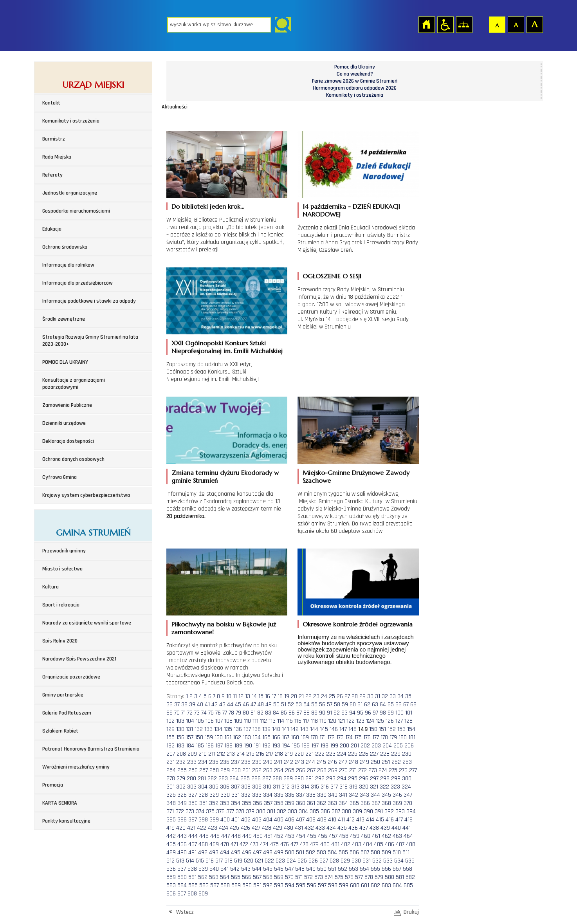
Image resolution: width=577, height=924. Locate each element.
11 (235, 696)
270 (343, 770)
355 (247, 803)
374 (200, 811)
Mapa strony (464, 24)
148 (353, 729)
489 (171, 853)
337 (300, 795)
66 (398, 705)
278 (171, 779)
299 (396, 779)
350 (193, 803)
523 (280, 861)
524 (291, 861)
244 (310, 762)
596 (312, 885)
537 (182, 869)
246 (332, 762)
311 (276, 787)
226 (364, 754)
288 (277, 779)
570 (289, 877)
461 (376, 836)
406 (290, 820)
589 (236, 885)
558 (408, 869)
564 (225, 877)
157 (190, 737)
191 (257, 746)
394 (411, 811)
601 (365, 885)
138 (257, 729)
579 (379, 877)
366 (365, 803)
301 (170, 787)
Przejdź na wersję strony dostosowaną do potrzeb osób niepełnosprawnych (445, 24)
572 (308, 877)
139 (266, 729)
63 (375, 705)
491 (192, 853)
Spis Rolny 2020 (60, 641)
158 (199, 737)
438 (374, 828)
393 (400, 811)
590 (247, 885)
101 (409, 713)
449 (247, 836)
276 (403, 770)
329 (214, 795)
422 (202, 828)
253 (407, 762)
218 (279, 754)
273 (373, 770)
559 (171, 877)
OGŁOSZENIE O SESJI (332, 276)
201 (355, 746)
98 (383, 713)
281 (202, 779)
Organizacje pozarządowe (71, 677)
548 (300, 869)
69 (169, 713)
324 (406, 787)
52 (291, 705)
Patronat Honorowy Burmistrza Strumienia (91, 749)
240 (268, 762)
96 (368, 713)
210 (203, 754)
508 (375, 853)
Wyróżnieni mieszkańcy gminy (76, 767)
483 (357, 844)
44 (230, 705)
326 (182, 795)
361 (311, 803)
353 (225, 803)
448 (236, 836)
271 (353, 770)
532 (377, 861)
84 (276, 713)
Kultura (50, 587)
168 (295, 737)
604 (397, 885)
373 (190, 811)
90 (322, 713)
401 (235, 820)
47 (253, 705)
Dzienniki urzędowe (64, 423)
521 (259, 861)
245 (321, 762)
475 (274, 844)
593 (279, 885)
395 (171, 820)
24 (324, 696)
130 (180, 729)
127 (399, 721)
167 (286, 737)
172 (331, 737)
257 (204, 770)
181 (412, 737)
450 (258, 836)
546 (279, 869)
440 (396, 828)
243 (299, 762)
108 (228, 721)
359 (290, 803)
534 (399, 861)
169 (305, 737)
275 (393, 770)
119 (323, 721)
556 (386, 869)
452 (279, 836)
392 (389, 811)
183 (180, 746)
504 (332, 853)
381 (271, 811)
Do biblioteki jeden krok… (208, 206)
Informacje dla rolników (68, 265)
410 (332, 820)
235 (214, 762)
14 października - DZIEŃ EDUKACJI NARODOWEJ (351, 210)
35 (408, 696)
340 (333, 795)
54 (307, 705)
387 (336, 811)
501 (300, 853)
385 (314, 811)
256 (193, 770)
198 (324, 746)
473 (254, 844)
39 (192, 705)
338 (311, 795)
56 (322, 705)
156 (180, 737)
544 (257, 869)
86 (292, 713)
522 (269, 861)
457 (333, 836)
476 (285, 844)
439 (385, 828)
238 (246, 762)
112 (263, 721)
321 (374, 787)
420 (181, 828)
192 (266, 746)
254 (171, 770)
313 (295, 787)
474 (264, 844)
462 (386, 836)
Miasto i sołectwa (62, 569)
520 (249, 861)
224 (342, 754)
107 (219, 721)
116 (298, 721)
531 (367, 861)
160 (219, 737)
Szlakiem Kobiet (60, 731)
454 (301, 836)
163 (247, 737)
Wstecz (185, 912)
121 (341, 721)
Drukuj (411, 912)
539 (203, 869)
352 (214, 803)
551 (332, 869)
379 (250, 811)
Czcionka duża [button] (534, 24)
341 (343, 795)
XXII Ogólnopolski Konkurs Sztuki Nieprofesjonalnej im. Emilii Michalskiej (227, 347)
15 (261, 696)
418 (408, 820)
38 (184, 705)
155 (170, 737)
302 (181, 787)
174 (349, 737)
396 (182, 820)
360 (301, 803)
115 (289, 721)
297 (374, 779)
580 (389, 877)
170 (314, 737)
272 (362, 770)
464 (408, 836)
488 (411, 844)
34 (400, 696)
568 (268, 877)
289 (288, 779)
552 (343, 869)
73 (197, 713)
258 (214, 770)
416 (390, 820)
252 (396, 762)
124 (370, 721)
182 (170, 746)
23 (316, 696)
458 (344, 836)
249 (364, 762)
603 (386, 885)
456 (323, 836)
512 (170, 861)
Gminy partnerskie (63, 695)
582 (410, 877)
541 (224, 869)
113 (272, 721)
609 (203, 894)
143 (304, 729)
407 (300, 820)
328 (203, 795)
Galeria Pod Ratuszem (67, 713)
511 (406, 853)
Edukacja (52, 229)
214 (241, 754)
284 (234, 779)
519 (238, 861)
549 (311, 869)
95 (360, 713)
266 (301, 770)
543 (246, 869)
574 (329, 877)
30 (370, 696)
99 (391, 713)
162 (237, 737)
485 (379, 844)
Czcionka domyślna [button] (497, 24)
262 (257, 770)
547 (289, 869)
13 (248, 696)
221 (309, 754)
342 (353, 795)
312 (286, 787)
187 (219, 746)
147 (343, 729)
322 (384, 787)
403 (257, 820)
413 (360, 820)
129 (170, 729)
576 (349, 877)
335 (279, 795)
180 (403, 737)
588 (225, 885)
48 (261, 705)
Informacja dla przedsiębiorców (78, 283)
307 (235, 787)
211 (212, 754)
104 (190, 721)
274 (383, 770)
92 (337, 713)
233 (192, 762)
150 (373, 729)
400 (225, 820)
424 (224, 828)
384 (303, 811)
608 (192, 894)
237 (235, 762)
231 (170, 762)
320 (364, 787)
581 (400, 877)
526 (313, 861)
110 (247, 721)
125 (380, 721)
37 (177, 705)
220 (299, 754)
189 (238, 746)
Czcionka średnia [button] (516, 24)
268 (322, 770)
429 (278, 828)
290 (299, 779)
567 (257, 877)
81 (253, 713)
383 (292, 811)
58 (337, 705)
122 (351, 721)
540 (214, 869)
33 (393, 696)
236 (225, 762)
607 (182, 894)
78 (231, 713)
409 (322, 820)
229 (396, 754)
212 (221, 754)
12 (241, 696)
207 (171, 754)
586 (204, 885)
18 (280, 696)
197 (315, 746)
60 (353, 705)
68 (413, 705)
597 (322, 885)
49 (269, 705)
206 (409, 746)
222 (320, 754)
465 (171, 844)
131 (189, 729)
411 (341, 820)
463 (397, 836)
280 (191, 779)
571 (299, 877)
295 (353, 779)
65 (391, 705)
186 (210, 746)
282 (212, 779)
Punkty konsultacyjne (66, 821)
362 (321, 803)
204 (387, 746)
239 (257, 762)
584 (182, 885)
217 (270, 754)
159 (209, 737)
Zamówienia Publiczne (67, 405)
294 (342, 779)
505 (343, 853)
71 (183, 713)
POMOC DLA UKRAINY (65, 362)
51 (284, 705)
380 (261, 811)
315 (315, 787)
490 (182, 853)
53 (299, 705)
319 (353, 787)
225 (353, 754)
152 (392, 729)
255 (182, 770)
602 (375, 885)
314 (305, 787)
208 (181, 754)
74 (204, 713)
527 (324, 861)
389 (357, 811)
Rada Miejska (57, 157)
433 (320, 828)
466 (182, 844)
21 (301, 696)
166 (276, 737)
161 (228, 737)
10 (229, 696)
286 (256, 779)
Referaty (52, 175)
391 (379, 811)
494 (225, 853)
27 (347, 696)
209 (192, 754)
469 (214, 844)
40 (200, 705)
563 (214, 877)
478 (304, 844)
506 (354, 853)
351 (203, 803)
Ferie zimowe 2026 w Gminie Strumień (355, 81)
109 (238, 721)
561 (192, 877)
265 (290, 770)
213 (231, 754)
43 (222, 705)
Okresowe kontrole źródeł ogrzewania (358, 624)
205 (398, 746)
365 (354, 803)
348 (171, 803)
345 (386, 795)
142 (295, 729)
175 (358, 737)
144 (314, 729)
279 (181, 779)
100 (399, 713)
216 (260, 754)
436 (353, 828)
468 (203, 844)
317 (334, 787)
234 (203, 762)
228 (385, 754)
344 (375, 795)
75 (211, 713)
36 (169, 705)
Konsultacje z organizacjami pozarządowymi (74, 384)
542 (235, 869)
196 (306, 746)
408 (311, 820)
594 (290, 885)
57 (330, 705)
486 (389, 844)
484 (368, 844)
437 (364, 828)
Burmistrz (54, 139)
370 (408, 803)
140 (276, 729)
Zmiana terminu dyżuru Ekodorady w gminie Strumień (225, 476)
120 (332, 721)
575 (339, 877)
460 (366, 836)
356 (258, 803)
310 (267, 787)
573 (319, 877)
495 (236, 853)
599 (344, 885)
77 (225, 713)
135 (228, 729)
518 (228, 861)
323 (395, 787)
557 (397, 869)
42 (215, 705)
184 (190, 746)
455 (312, 836)
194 (286, 746)
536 (171, 869)
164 (257, 737)
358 (279, 803)
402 (246, 820)
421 (191, 828)
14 (254, 696)
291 (309, 779)
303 (192, 787)
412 (351, 820)
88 (307, 713)
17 (274, 696)
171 (323, 737)
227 (374, 754)
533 (388, 861)
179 (393, 737)
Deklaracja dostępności (68, 441)
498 (268, 853)
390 (368, 811)
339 (322, 795)
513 (180, 861)
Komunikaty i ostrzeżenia (71, 121)
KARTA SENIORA (60, 803)
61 (360, 705)
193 (276, 746)
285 (245, 779)
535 (410, 861)
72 (190, 713)
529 (345, 861)
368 (386, 803)
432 (309, 828)
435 (342, 828)
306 (225, 787)
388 (346, 811)
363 (332, 803)
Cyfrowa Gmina (60, 477)
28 (355, 696)
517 (219, 861)
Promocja (53, 785)
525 (302, 861)
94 (352, 713)
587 (215, 885)
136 (238, 729)
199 (334, 746)
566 (247, 877)
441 (407, 828)
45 (238, 705)
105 (200, 721)
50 (276, 705)
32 (385, 696)
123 (360, 721)
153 (401, 729)
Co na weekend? (355, 74)
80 (246, 713)
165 (266, 737)
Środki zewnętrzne (64, 319)
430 (288, 828)
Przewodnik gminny (64, 551)
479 (314, 844)
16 (268, 696)
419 (170, 828)
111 (255, 721)
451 (268, 836)
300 (407, 779)
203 (376, 746)
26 (340, 696)
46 (246, 705)
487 (400, 844)
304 (203, 787)
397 (193, 820)
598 (333, 885)
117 (306, 721)
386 (325, 811)
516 (210, 861)
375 (210, 811)
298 (385, 779)
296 (364, 779)
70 (177, 713)
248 (353, 762)
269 (333, 770)
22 (308, 696)
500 (290, 853)
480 (325, 844)
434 (331, 828)
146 (334, 729)
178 (384, 737)
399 (214, 820)
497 (257, 853)
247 (343, 762)
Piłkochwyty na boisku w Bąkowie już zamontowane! (224, 628)
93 (344, 713)
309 (257, 787)
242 (288, 762)
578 (369, 877)
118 (314, 721)
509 (386, 853)
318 (343, 787)
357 (268, 803)
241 (278, 762)
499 (279, 853)
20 (294, 696)
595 (301, 885)
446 (215, 836)
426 (245, 828)
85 (284, 713)
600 (355, 885)
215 (250, 754)
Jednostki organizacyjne (70, 193)
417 (399, 820)
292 (320, 779)
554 (364, 869)
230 (407, 754)
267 (311, 770)
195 (296, 746)
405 (279, 820)
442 (171, 836)
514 (190, 861)
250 (375, 762)
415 (380, 820)
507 (365, 853)
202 (365, 746)
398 (203, 820)
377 (230, 811)
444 (193, 836)
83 (268, 713)
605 (408, 885)
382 (281, 811)
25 (332, 696)
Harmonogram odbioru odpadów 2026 (355, 88)
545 (268, 869)
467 (193, 844)
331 (235, 795)
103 (180, 721)
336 (290, 795)
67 (406, 705)
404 (268, 820)
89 (314, 713)
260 (236, 770)
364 (343, 803)
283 (223, 779)
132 (199, 729)
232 (181, 762)
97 (375, 713)
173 (340, 737)
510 (397, 853)
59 (345, 705)
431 (299, 828)
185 (200, 746)
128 (408, 721)
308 (246, 787)
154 (411, 729)
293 (331, 779)
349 (182, 803)
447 (225, 836)
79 (238, 713)
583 (171, 885)
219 (289, 754)
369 (397, 803)
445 (204, 836)
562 (203, 877)
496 (247, 853)
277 (413, 770)
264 (279, 770)
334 (268, 795)
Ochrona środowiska (65, 247)
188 (228, 746)
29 (362, 696)
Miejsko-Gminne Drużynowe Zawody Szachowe (356, 476)
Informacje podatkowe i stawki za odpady (89, 301)
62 (367, 705)
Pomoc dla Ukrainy (355, 67)
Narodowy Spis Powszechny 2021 (79, 659)
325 (171, 795)
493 (214, 853)
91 (329, 713)
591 (257, 885)
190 (248, 746)
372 (180, 811)
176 (367, 737)
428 (267, 828)
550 (322, 869)
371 (170, 811)
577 (359, 877)
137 (247, 729)
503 (321, 853)
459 (355, 836)
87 (299, 713)
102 (170, 721)
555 (375, 869)
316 (325, 787)
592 (268, 885)
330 (225, 795)
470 (225, 844)
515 (200, 861)
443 (182, 836)
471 (234, 844)
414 (370, 820)
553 (353, 869)
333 (257, 795)
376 (220, 811)
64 (383, 705)
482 (346, 844)
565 (236, 877)
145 (324, 729)
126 (390, 721)
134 (218, 729)
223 (331, 754)
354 (236, 803)
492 (203, 853)
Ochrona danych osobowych (73, 459)
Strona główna (426, 24)
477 (294, 844)
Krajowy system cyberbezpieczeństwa (86, 495)
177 (376, 737)
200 (344, 746)
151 (382, 729)
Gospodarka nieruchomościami (76, 211)
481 (335, 844)
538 (192, 869)
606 (171, 894)
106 (210, 721)
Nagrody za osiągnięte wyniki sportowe (87, 623)
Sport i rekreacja (61, 605)
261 (246, 770)
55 (314, 705)
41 (207, 705)
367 (376, 803)
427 (256, 828)
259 (225, 770)
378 (240, 811)
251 (386, 762)
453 (290, 836)
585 (193, 885)
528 (334, 861)
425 (234, 828)
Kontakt (51, 103)
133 (208, 729)
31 (378, 696)
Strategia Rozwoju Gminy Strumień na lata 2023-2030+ (90, 341)
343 (364, 795)
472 (244, 844)
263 (268, 770)
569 (279, 877)
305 (214, 787)
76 (218, 713)
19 (287, 696)
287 (267, 779)
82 (260, 713)
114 (281, 721)
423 (213, 828)
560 (182, 877)
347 (408, 795)
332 (246, 795)
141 (285, 729)
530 (356, 861)
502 (310, 853)
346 (397, 795)
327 (193, 795)
